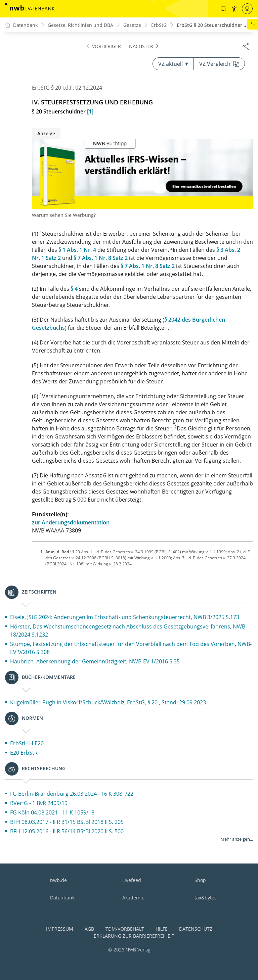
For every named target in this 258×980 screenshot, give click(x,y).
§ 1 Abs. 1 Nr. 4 (77, 250)
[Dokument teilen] (246, 46)
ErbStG (159, 25)
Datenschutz (196, 929)
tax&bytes (206, 898)
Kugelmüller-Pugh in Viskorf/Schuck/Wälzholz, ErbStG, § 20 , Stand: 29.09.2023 (108, 702)
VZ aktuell (173, 64)
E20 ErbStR (24, 753)
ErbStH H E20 (27, 743)
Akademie (133, 898)
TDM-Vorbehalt (125, 929)
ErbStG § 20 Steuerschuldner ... (212, 25)
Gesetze (132, 25)
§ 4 (74, 289)
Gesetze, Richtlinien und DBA (80, 25)
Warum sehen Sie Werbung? (64, 215)
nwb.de (58, 880)
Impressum (60, 929)
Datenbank (62, 898)
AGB (89, 929)
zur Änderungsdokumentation (71, 522)
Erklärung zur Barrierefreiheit (134, 936)
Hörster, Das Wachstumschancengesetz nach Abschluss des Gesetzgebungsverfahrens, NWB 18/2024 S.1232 (128, 631)
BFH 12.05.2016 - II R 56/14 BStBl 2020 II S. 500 (67, 831)
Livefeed (132, 880)
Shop (200, 880)
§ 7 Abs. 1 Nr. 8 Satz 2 (101, 258)
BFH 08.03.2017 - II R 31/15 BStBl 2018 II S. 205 (67, 822)
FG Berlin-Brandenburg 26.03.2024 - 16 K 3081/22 (72, 794)
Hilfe (162, 929)
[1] (90, 111)
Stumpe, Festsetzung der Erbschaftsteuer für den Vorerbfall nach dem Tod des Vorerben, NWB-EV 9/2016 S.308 (131, 648)
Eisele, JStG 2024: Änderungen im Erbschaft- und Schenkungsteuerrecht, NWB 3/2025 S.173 (125, 617)
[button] (223, 9)
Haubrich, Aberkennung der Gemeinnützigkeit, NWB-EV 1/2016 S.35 (95, 661)
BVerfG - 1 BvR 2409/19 (39, 803)
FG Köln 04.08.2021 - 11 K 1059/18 (52, 812)
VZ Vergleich (219, 64)
